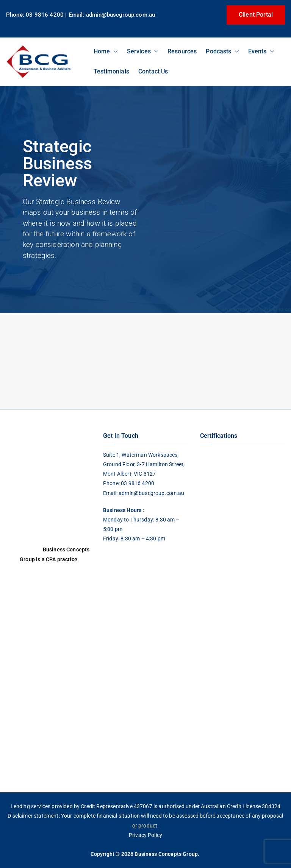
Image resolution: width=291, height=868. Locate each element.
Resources (182, 51)
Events (261, 51)
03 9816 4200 (137, 483)
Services (143, 51)
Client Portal (256, 15)
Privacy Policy (145, 835)
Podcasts (222, 51)
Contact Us (153, 71)
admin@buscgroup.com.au (152, 493)
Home (106, 51)
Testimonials (111, 71)
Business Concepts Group (166, 854)
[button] (114, 51)
